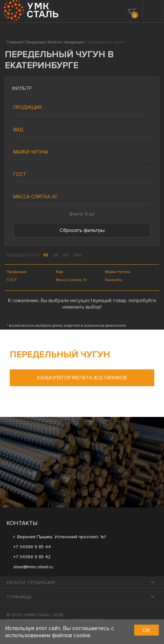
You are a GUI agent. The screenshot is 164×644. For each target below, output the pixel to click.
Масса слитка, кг (36, 197)
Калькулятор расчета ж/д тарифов (82, 378)
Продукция (27, 107)
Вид (18, 130)
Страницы (19, 597)
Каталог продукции (31, 582)
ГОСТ (20, 174)
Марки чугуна (31, 152)
